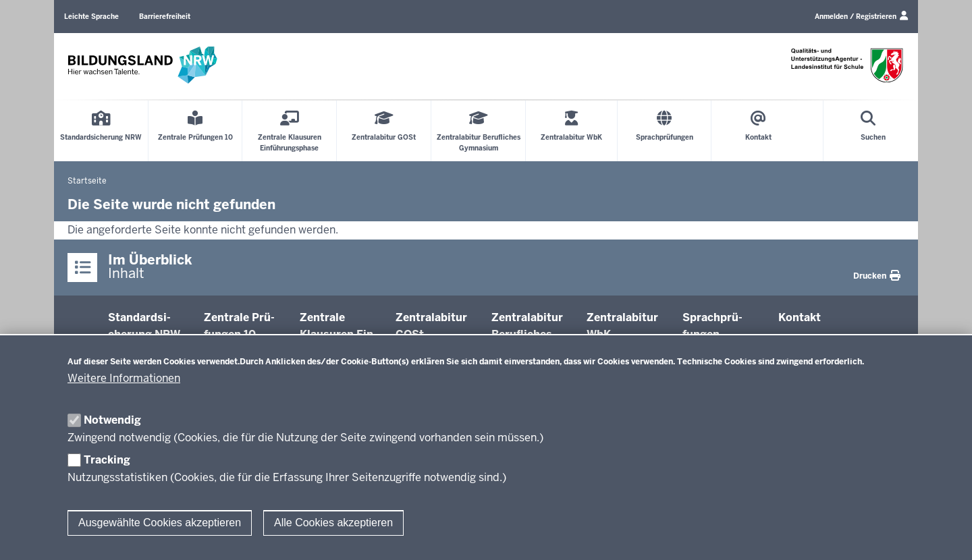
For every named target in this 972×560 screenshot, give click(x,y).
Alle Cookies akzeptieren (333, 523)
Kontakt (800, 317)
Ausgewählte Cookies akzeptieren (160, 523)
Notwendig (112, 420)
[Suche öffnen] (873, 131)
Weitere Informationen (124, 378)
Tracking (107, 460)
